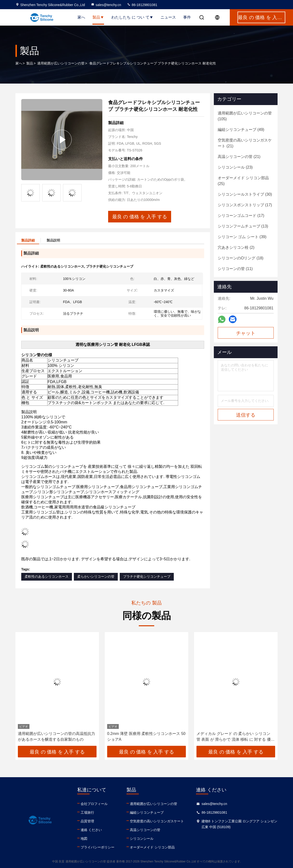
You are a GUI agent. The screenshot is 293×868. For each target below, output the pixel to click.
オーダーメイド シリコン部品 (152, 847)
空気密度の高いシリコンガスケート (157, 821)
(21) (245, 143)
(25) (243, 181)
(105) (245, 116)
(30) (245, 194)
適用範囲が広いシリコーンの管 (61, 63)
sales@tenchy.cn (106, 5)
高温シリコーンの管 (145, 830)
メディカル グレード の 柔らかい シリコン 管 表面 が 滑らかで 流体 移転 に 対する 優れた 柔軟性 (236, 737)
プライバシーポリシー (98, 847)
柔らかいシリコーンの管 (96, 576)
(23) (235, 167)
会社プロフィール (94, 804)
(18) (241, 258)
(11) (235, 269)
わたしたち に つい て (132, 17)
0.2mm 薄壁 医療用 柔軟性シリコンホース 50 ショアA (146, 736)
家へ (81, 17)
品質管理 (87, 821)
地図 (84, 839)
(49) (241, 130)
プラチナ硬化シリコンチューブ (147, 576)
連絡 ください (91, 830)
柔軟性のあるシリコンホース (47, 576)
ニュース (168, 17)
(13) (243, 226)
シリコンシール (142, 839)
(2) (236, 247)
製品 (98, 17)
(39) (242, 237)
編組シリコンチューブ (147, 812)
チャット (246, 333)
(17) (245, 205)
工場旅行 (87, 812)
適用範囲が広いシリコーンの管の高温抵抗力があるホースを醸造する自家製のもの (56, 736)
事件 (187, 17)
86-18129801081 (142, 5)
